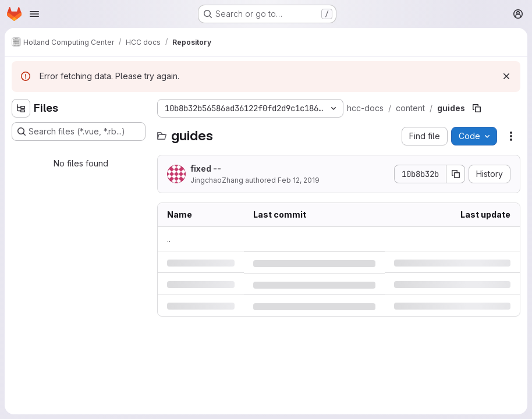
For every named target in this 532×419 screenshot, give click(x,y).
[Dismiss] (506, 76)
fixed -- (206, 168)
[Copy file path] (477, 108)
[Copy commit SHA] (456, 174)
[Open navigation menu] (34, 14)
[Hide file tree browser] (21, 108)
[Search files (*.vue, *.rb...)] (79, 132)
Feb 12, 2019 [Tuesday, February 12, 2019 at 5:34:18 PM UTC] (299, 180)
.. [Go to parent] (169, 239)
